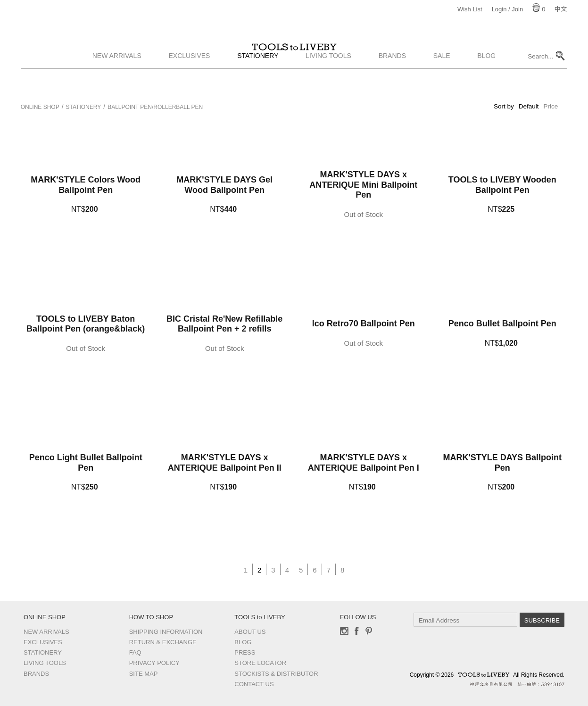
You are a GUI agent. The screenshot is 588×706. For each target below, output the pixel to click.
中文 (561, 9)
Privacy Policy (154, 663)
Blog (486, 82)
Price (551, 106)
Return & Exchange (163, 642)
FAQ (135, 652)
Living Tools (328, 82)
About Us (250, 632)
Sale (442, 82)
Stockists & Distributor (276, 674)
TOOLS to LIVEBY (294, 60)
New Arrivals (117, 82)
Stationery (258, 82)
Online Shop (40, 107)
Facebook (356, 631)
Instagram (344, 631)
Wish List (470, 9)
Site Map (144, 674)
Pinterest (369, 631)
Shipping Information (166, 632)
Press (245, 652)
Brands (392, 82)
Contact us (254, 684)
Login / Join (508, 9)
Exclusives (190, 82)
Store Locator (260, 663)
